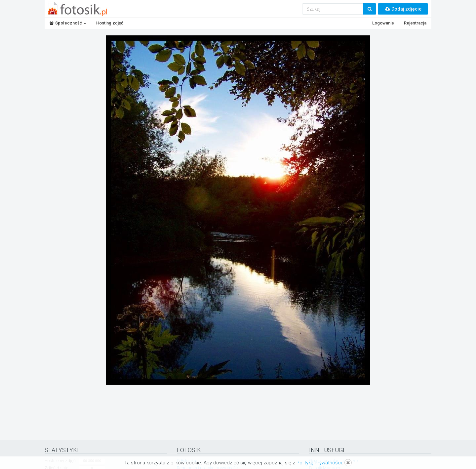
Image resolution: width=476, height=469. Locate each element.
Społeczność (68, 23)
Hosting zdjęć (110, 23)
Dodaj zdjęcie (403, 9)
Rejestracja (415, 23)
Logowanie (383, 23)
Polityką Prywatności (319, 463)
